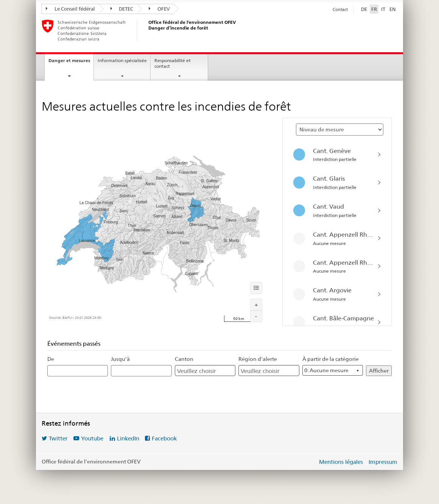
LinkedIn (128, 438)
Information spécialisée (122, 60)
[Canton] (199, 371)
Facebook (164, 438)
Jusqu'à (120, 359)
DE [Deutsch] (364, 9)
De (51, 359)
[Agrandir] (256, 305)
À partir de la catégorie (331, 359)
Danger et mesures (69, 60)
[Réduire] (256, 316)
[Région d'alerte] (263, 371)
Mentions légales (341, 462)
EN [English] (393, 9)
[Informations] (256, 288)
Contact (340, 9)
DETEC (122, 9)
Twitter (58, 438)
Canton (184, 359)
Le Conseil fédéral (70, 9)
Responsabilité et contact (173, 63)
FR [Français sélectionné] (374, 9)
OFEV (159, 9)
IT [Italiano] (383, 9)
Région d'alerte (258, 359)
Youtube (92, 438)
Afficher (379, 371)
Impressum (383, 462)
